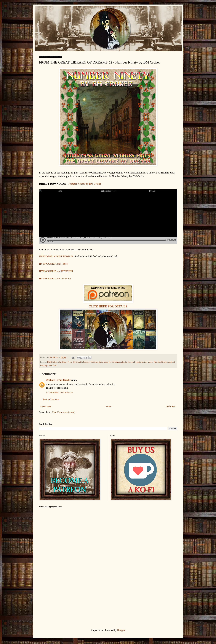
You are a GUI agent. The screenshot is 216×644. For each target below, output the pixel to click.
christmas (62, 362)
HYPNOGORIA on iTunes (53, 264)
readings (44, 365)
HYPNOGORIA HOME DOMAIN (56, 256)
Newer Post (45, 406)
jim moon (148, 362)
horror (130, 362)
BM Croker (52, 362)
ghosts (124, 362)
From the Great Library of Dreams (82, 362)
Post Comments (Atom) (64, 412)
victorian (52, 365)
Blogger (121, 630)
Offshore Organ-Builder (58, 380)
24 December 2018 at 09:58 (59, 392)
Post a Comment (51, 399)
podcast (171, 362)
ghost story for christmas (109, 362)
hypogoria (139, 362)
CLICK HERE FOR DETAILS (108, 306)
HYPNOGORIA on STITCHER (56, 271)
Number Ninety (160, 362)
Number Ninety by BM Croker (85, 184)
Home (108, 406)
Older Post (171, 406)
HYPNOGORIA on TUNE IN (55, 278)
